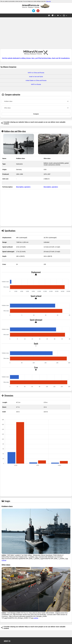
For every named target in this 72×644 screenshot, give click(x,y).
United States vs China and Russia (36, 80)
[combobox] (36, 101)
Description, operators (23, 187)
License (4, 560)
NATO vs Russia (36, 84)
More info (49, 1)
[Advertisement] (36, 34)
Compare (36, 114)
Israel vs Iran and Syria (36, 77)
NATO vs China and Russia (36, 73)
